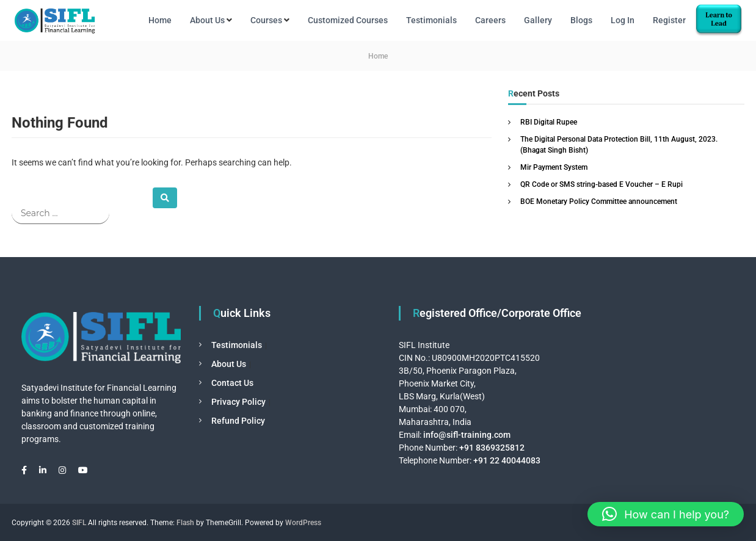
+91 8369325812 (492, 448)
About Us (207, 20)
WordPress (303, 523)
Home (160, 20)
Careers (490, 20)
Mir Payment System (554, 167)
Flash (185, 523)
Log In (623, 20)
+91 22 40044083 (506, 460)
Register (669, 20)
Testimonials (431, 20)
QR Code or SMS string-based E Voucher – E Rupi (602, 184)
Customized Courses (348, 20)
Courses (266, 20)
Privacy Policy (238, 402)
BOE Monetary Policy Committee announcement (599, 202)
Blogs (581, 20)
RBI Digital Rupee (549, 122)
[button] (666, 514)
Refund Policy (238, 421)
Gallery (538, 20)
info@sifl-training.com (467, 435)
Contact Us (232, 383)
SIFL (79, 523)
